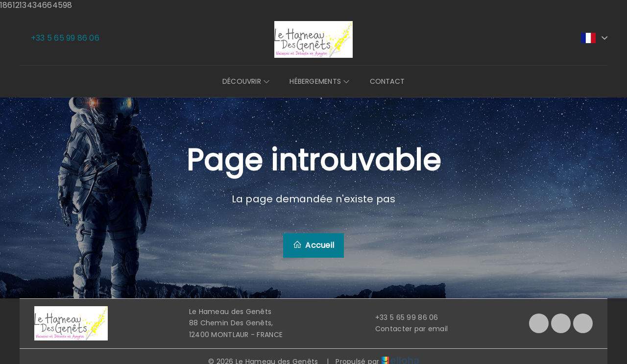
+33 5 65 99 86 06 (401, 317)
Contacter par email (406, 329)
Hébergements (320, 81)
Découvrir (246, 81)
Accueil (313, 245)
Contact (387, 81)
